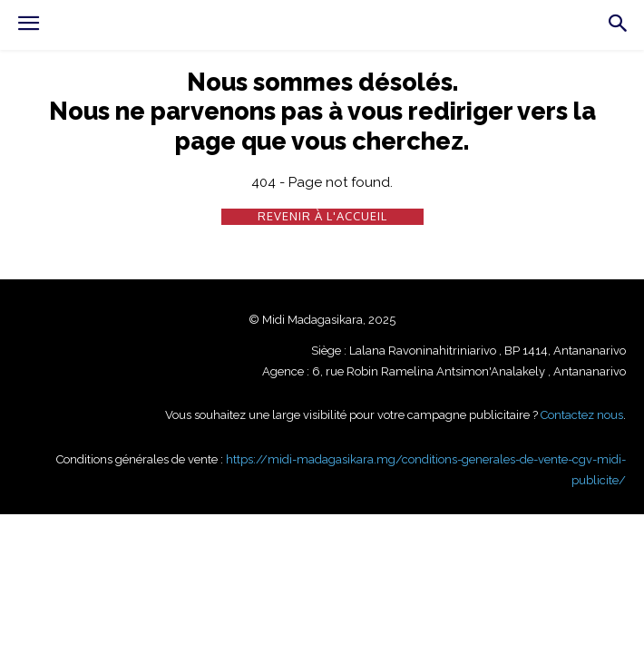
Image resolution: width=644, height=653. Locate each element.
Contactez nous (582, 415)
